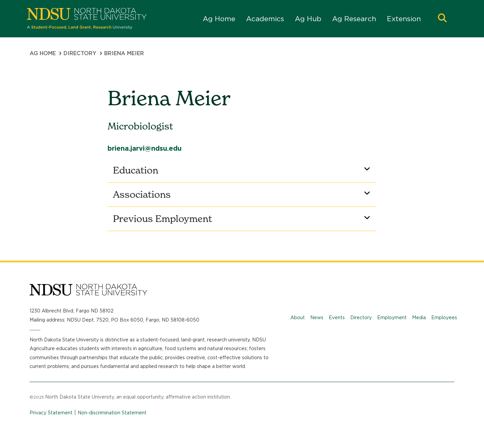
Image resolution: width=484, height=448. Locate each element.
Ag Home (219, 19)
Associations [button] (243, 194)
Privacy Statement (51, 413)
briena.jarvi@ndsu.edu (145, 148)
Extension (404, 19)
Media (419, 318)
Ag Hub (308, 19)
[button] (442, 19)
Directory (80, 53)
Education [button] (243, 170)
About (298, 318)
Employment (392, 318)
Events (337, 318)
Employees (444, 318)
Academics (265, 19)
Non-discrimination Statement (112, 413)
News (317, 318)
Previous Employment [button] (243, 219)
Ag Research (354, 19)
